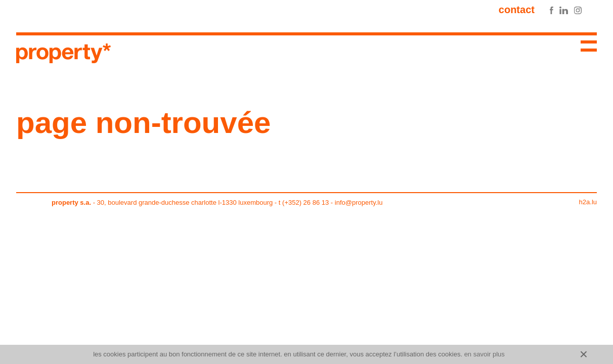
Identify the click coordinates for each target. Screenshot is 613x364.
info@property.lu (359, 202)
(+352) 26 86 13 (305, 202)
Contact (517, 10)
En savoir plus (485, 354)
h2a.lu (588, 202)
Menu (585, 48)
